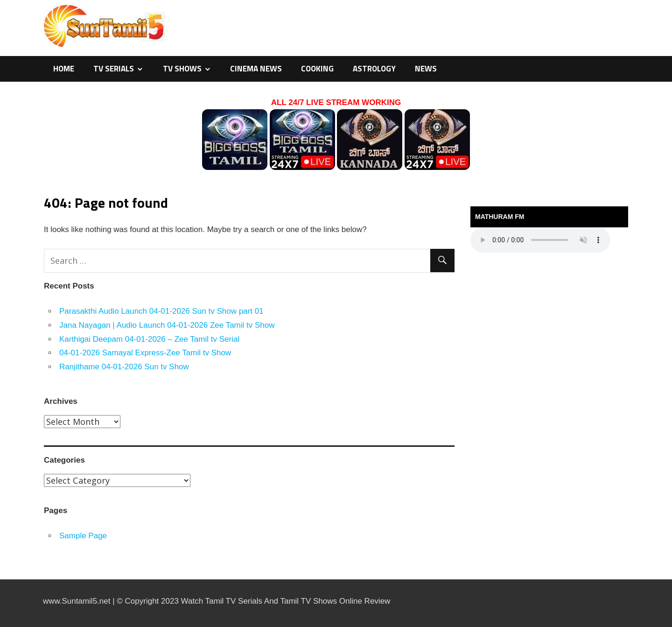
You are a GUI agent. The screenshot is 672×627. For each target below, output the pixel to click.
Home (64, 69)
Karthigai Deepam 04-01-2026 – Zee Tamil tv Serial (149, 339)
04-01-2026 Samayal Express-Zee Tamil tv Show (145, 353)
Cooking (317, 69)
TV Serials (114, 69)
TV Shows (182, 69)
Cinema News (256, 69)
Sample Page (83, 536)
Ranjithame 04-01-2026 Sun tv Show (124, 367)
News (426, 69)
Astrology (374, 69)
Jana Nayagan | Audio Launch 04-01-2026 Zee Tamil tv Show (167, 325)
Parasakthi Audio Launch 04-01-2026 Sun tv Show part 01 (161, 311)
